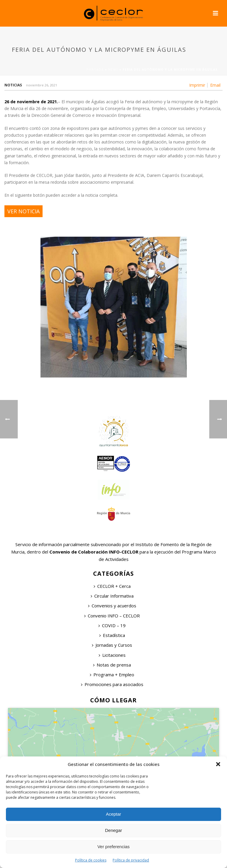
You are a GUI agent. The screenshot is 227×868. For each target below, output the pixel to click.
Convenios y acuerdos (112, 606)
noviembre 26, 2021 (42, 85)
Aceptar (113, 814)
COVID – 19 (112, 625)
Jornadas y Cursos (112, 645)
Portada (95, 70)
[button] (218, 764)
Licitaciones (112, 655)
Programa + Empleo (112, 675)
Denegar (113, 830)
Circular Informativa (112, 596)
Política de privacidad (131, 860)
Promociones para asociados (112, 684)
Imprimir (197, 85)
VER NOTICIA (23, 211)
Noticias (13, 85)
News (113, 70)
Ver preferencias (113, 847)
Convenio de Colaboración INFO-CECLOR (93, 552)
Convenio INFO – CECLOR (112, 616)
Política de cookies (91, 860)
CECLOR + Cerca (112, 586)
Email (215, 85)
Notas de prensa (112, 665)
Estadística (112, 635)
